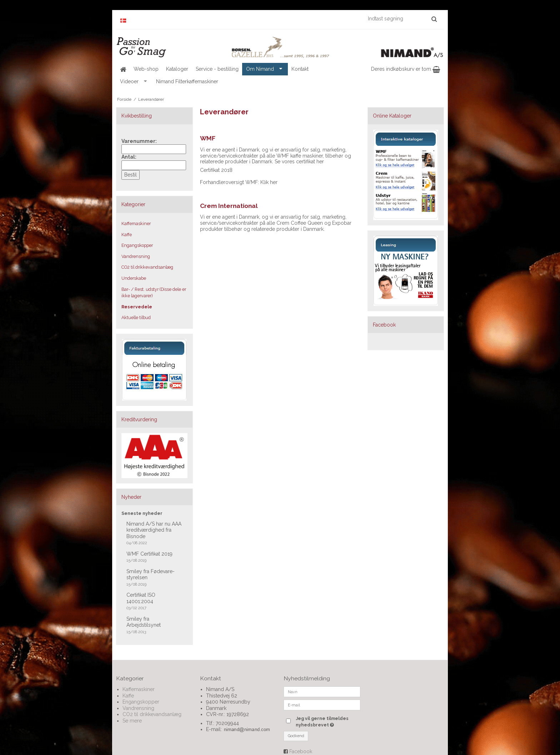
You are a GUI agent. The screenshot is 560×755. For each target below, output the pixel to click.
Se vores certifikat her (299, 162)
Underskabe (134, 278)
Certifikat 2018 (216, 170)
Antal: (129, 157)
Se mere (132, 721)
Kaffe (127, 235)
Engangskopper (137, 245)
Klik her (269, 182)
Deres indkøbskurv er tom (406, 69)
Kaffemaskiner (136, 223)
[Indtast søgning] (402, 19)
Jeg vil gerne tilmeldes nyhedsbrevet (327, 721)
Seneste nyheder (142, 513)
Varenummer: (139, 141)
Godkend (296, 736)
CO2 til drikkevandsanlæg (147, 267)
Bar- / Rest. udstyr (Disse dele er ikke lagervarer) (154, 292)
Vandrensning (136, 256)
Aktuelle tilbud (136, 317)
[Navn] (322, 691)
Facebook (301, 751)
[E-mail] (322, 705)
